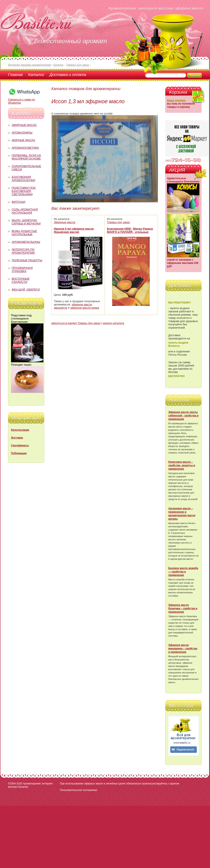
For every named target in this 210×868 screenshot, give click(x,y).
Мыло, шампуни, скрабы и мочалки (26, 222)
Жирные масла (23, 140)
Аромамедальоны (26, 242)
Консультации (20, 430)
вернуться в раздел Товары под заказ (76, 323)
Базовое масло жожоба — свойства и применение (183, 572)
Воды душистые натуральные (24, 233)
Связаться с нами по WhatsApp (24, 99)
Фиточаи (18, 202)
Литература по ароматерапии (23, 251)
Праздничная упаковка (22, 269)
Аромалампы (22, 133)
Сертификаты (20, 445)
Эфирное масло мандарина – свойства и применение (183, 649)
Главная (15, 75)
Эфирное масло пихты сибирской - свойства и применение (183, 416)
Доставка (17, 438)
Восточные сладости (21, 280)
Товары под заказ (118, 222)
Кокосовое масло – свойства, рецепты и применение (182, 465)
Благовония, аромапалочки (23, 179)
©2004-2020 (15, 784)
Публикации (19, 453)
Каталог (36, 75)
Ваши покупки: (177, 100)
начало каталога (113, 323)
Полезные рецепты (27, 260)
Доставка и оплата (68, 75)
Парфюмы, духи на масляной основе (26, 157)
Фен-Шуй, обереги (26, 290)
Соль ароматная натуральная (25, 211)
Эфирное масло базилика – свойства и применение (183, 608)
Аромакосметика (25, 148)
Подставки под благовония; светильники (24, 191)
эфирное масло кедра (85, 308)
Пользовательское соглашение (79, 790)
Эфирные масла (24, 125)
